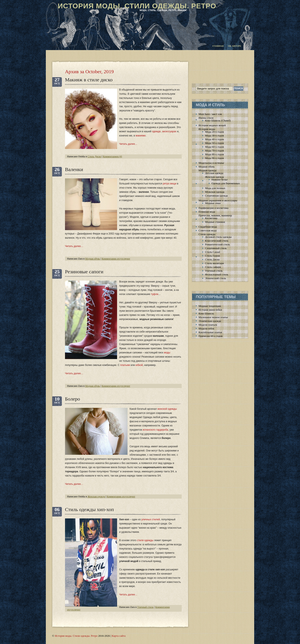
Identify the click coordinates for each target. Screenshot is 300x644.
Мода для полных (215, 188)
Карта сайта (119, 636)
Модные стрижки (215, 222)
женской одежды (167, 409)
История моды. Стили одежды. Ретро (137, 6)
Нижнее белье (219, 180)
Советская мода (207, 230)
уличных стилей (151, 519)
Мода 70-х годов (214, 151)
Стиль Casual (212, 252)
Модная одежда (207, 170)
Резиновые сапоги (84, 272)
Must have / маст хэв (210, 114)
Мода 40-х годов (214, 139)
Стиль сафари (213, 267)
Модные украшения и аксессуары (218, 200)
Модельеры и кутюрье (211, 163)
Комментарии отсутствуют (116, 259)
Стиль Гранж (212, 256)
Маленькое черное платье (213, 317)
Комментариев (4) (112, 156)
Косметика (211, 218)
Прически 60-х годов (211, 336)
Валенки (74, 169)
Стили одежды (207, 234)
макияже (141, 136)
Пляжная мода (207, 212)
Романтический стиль (217, 244)
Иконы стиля (206, 118)
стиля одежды (145, 540)
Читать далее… (128, 144)
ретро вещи (170, 184)
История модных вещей (212, 125)
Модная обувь (93, 259)
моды (167, 353)
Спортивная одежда (216, 196)
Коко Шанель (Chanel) (218, 120)
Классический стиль (217, 241)
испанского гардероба (155, 430)
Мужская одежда (215, 192)
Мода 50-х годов (214, 143)
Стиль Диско (94, 156)
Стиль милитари (214, 263)
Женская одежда (96, 497)
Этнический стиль (216, 278)
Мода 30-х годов (214, 135)
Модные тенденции (210, 306)
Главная (218, 46)
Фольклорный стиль (217, 274)
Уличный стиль (145, 607)
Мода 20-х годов (214, 132)
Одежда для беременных (226, 183)
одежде (156, 131)
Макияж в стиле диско (89, 80)
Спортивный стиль (216, 248)
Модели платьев (208, 325)
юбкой (139, 365)
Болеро (72, 399)
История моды (207, 129)
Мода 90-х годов (214, 158)
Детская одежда (214, 173)
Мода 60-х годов (214, 147)
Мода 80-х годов (214, 154)
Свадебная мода (208, 227)
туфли (155, 294)
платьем (125, 365)
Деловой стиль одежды (218, 237)
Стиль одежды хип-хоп (89, 509)
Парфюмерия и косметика (213, 208)
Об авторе (235, 46)
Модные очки (213, 203)
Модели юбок (206, 328)
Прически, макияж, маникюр (215, 215)
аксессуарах (169, 131)
